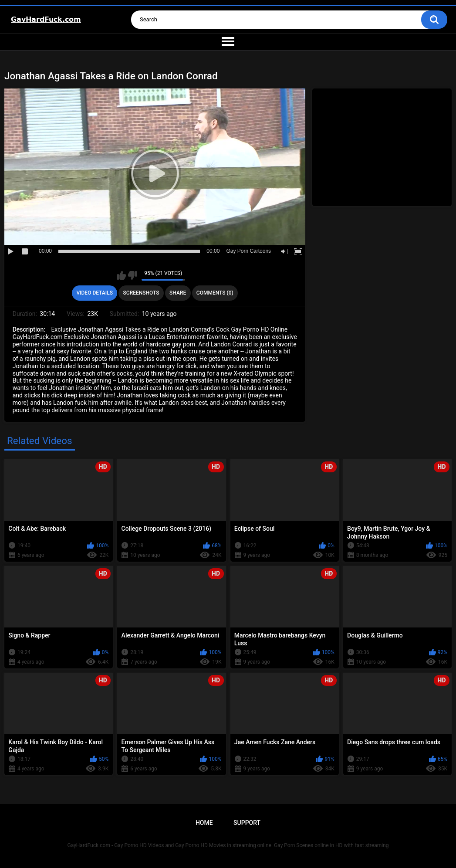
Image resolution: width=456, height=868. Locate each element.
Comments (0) (215, 293)
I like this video (121, 275)
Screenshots (141, 293)
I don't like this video (133, 275)
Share (178, 293)
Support (247, 823)
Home (204, 823)
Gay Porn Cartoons (248, 251)
